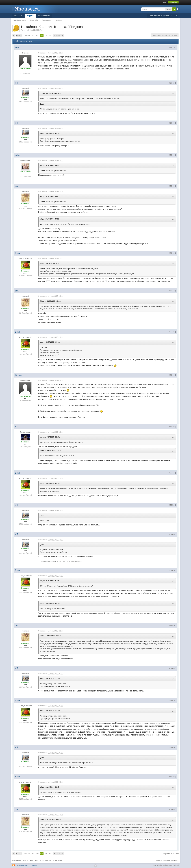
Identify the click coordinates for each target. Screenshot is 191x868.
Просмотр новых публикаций (160, 16)
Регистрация (173, 2)
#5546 (173, 253)
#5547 (173, 291)
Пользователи (44, 16)
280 (50, 35)
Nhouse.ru (18, 16)
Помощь (35, 865)
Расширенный (177, 9)
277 (37, 35)
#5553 (173, 534)
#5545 (173, 186)
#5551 (173, 473)
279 (46, 35)
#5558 (173, 747)
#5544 (173, 155)
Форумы (30, 16)
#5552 (173, 505)
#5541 (173, 48)
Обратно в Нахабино (171, 854)
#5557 (173, 701)
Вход (164, 2)
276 (33, 35)
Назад (19, 35)
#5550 (173, 427)
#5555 (173, 626)
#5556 (173, 668)
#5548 (173, 332)
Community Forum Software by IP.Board (166, 865)
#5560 (173, 809)
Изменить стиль (23, 865)
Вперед (57, 35)
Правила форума (162, 860)
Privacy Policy (174, 860)
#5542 (173, 83)
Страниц (27, 35)
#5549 (173, 375)
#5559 (173, 777)
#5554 (173, 570)
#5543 (173, 123)
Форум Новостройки (19, 860)
